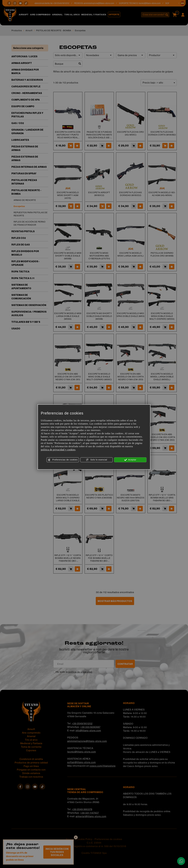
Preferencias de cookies (63, 460)
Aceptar (130, 460)
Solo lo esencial (97, 460)
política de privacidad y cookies (58, 450)
